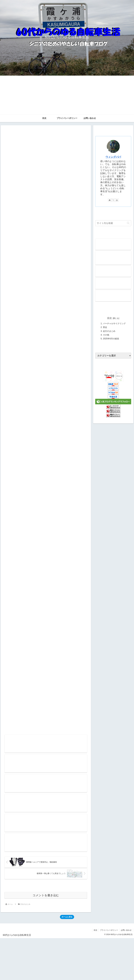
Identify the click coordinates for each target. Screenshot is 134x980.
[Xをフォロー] (113, 200)
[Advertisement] (67, 95)
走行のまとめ (109, 331)
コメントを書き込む (46, 895)
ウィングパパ (113, 157)
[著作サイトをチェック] (110, 200)
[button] (128, 223)
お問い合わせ (126, 930)
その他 (106, 335)
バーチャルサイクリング (114, 323)
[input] (113, 223)
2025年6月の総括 (111, 339)
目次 (110, 318)
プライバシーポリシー (109, 930)
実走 (105, 327)
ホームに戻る (67, 917)
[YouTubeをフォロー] (117, 200)
